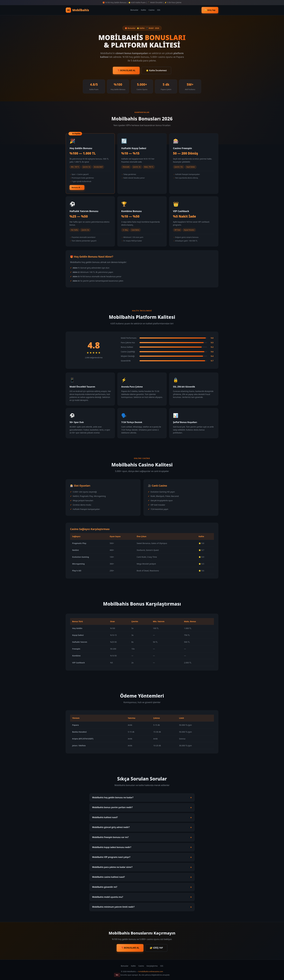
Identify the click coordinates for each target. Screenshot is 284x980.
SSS (159, 10)
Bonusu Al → (77, 187)
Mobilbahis (77, 10)
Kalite (143, 10)
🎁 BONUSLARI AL (126, 70)
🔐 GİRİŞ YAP (156, 948)
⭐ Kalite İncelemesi (156, 70)
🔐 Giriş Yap (210, 10)
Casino (152, 10)
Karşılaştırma (152, 966)
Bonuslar (134, 10)
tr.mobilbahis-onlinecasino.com (151, 971)
